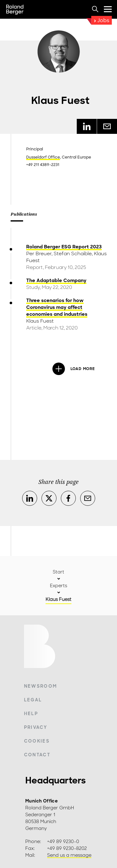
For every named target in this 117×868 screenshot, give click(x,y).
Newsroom (41, 686)
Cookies (37, 741)
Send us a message (69, 855)
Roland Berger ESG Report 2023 (64, 247)
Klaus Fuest (40, 321)
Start (58, 572)
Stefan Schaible (73, 254)
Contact (37, 755)
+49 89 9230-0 (63, 841)
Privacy (36, 727)
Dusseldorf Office (43, 157)
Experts (58, 586)
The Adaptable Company (56, 280)
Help (31, 714)
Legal (33, 700)
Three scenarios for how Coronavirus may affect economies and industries (57, 307)
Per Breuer (39, 254)
